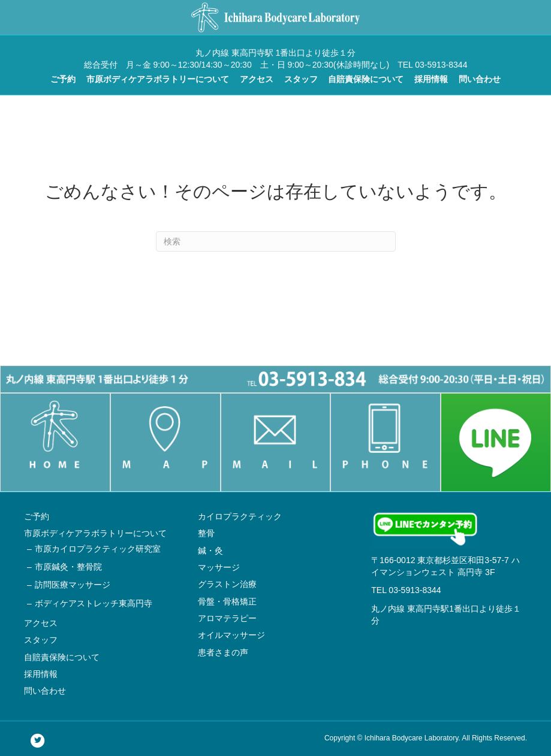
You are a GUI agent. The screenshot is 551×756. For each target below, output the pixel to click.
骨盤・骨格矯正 (227, 601)
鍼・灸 (210, 551)
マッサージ (219, 567)
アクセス (257, 79)
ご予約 (63, 79)
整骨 (206, 533)
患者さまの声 (223, 652)
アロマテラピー (227, 618)
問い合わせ (480, 79)
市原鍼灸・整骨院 (68, 567)
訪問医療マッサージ (73, 585)
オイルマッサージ (231, 635)
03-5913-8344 (415, 590)
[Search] (276, 241)
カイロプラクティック (240, 516)
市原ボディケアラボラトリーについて (158, 79)
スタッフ (301, 79)
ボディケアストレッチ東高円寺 (94, 603)
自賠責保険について (366, 79)
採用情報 (431, 79)
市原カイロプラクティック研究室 (98, 549)
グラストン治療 (227, 584)
